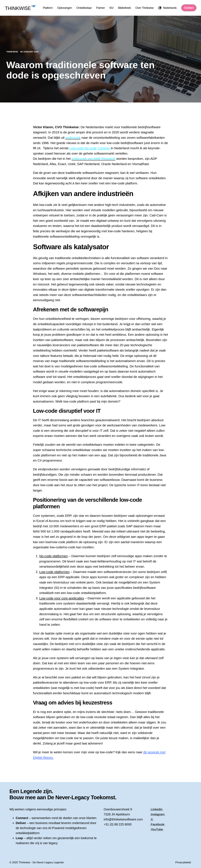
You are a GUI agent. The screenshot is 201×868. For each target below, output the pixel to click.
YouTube (157, 829)
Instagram (158, 814)
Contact (189, 8)
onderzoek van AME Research (93, 159)
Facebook (158, 824)
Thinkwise (12, 52)
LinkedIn (157, 809)
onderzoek (73, 138)
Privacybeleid (183, 862)
